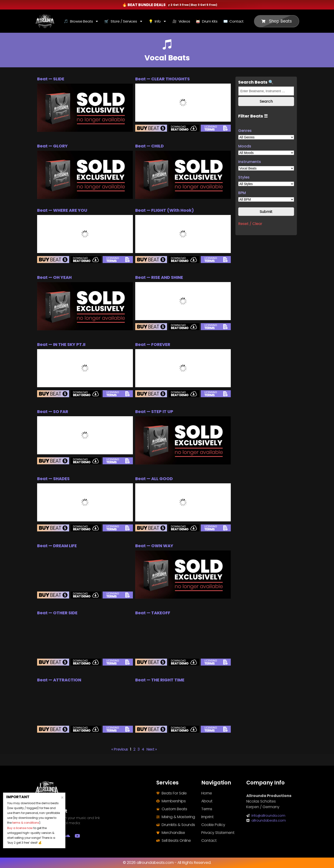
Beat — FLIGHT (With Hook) (165, 210)
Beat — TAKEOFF (153, 613)
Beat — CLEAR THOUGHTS (162, 79)
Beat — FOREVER (153, 344)
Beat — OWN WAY (154, 546)
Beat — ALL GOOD (154, 479)
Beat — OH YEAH (54, 277)
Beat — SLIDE (51, 79)
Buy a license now (20, 828)
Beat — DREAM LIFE (57, 546)
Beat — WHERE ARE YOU (62, 210)
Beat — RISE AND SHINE (159, 277)
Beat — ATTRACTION (59, 680)
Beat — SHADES (53, 479)
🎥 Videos (181, 21)
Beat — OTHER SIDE (57, 613)
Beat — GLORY (52, 146)
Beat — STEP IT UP (154, 411)
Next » (151, 749)
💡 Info (158, 21)
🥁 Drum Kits (207, 21)
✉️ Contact (233, 21)
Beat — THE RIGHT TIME (160, 680)
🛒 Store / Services (124, 21)
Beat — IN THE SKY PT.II (61, 344)
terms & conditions (26, 823)
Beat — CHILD (149, 146)
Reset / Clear (250, 224)
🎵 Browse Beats (81, 21)
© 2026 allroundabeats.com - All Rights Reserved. (167, 863)
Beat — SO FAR (53, 411)
